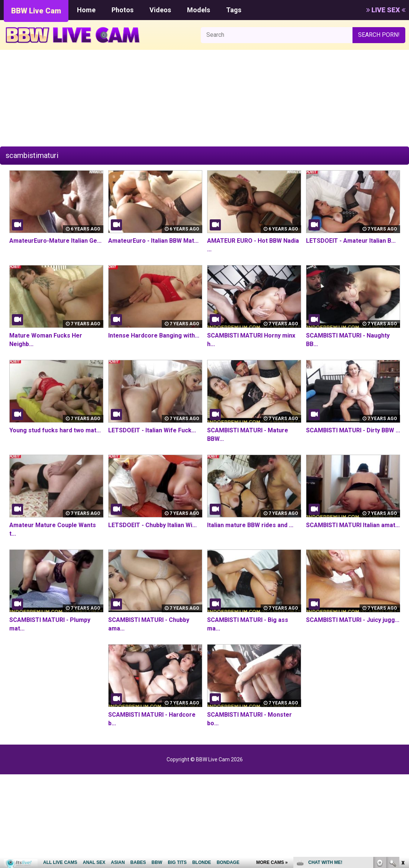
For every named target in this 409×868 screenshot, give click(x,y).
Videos (160, 10)
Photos (123, 10)
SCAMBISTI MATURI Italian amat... (353, 525)
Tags (234, 10)
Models (199, 10)
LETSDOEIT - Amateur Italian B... (351, 241)
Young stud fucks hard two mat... (55, 430)
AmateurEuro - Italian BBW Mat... (153, 241)
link (402, 752)
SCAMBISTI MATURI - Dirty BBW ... (353, 430)
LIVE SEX (386, 10)
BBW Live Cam (36, 11)
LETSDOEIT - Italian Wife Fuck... (152, 430)
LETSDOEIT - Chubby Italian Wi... (152, 525)
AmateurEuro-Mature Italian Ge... (55, 241)
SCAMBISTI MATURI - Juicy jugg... (353, 620)
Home (86, 10)
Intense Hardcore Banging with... (154, 335)
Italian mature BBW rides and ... (250, 525)
